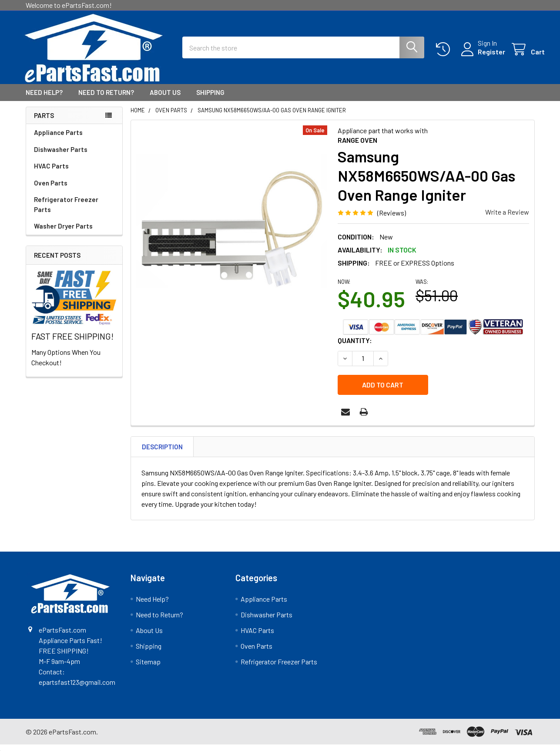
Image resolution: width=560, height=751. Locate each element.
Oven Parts (51, 191)
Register (481, 57)
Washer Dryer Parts (63, 234)
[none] (232, 229)
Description (162, 453)
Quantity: (355, 348)
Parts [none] (44, 123)
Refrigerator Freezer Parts (66, 212)
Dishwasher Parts (61, 157)
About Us (165, 100)
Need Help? (44, 100)
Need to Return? (106, 100)
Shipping (210, 100)
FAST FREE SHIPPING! (72, 344)
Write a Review (507, 220)
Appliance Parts (58, 140)
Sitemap (148, 668)
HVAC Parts (51, 174)
